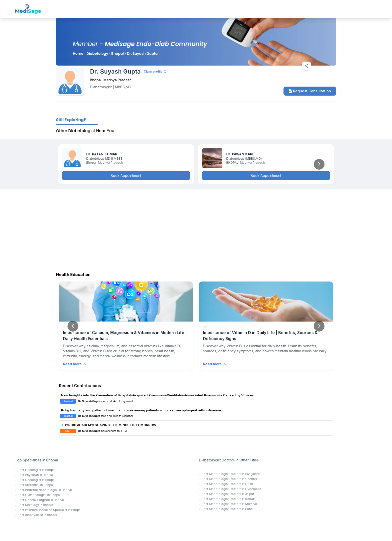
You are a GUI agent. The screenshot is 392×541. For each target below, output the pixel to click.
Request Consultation (310, 91)
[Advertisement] (196, 229)
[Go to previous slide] (73, 326)
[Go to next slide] (319, 164)
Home (78, 54)
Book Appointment (126, 176)
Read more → (74, 364)
